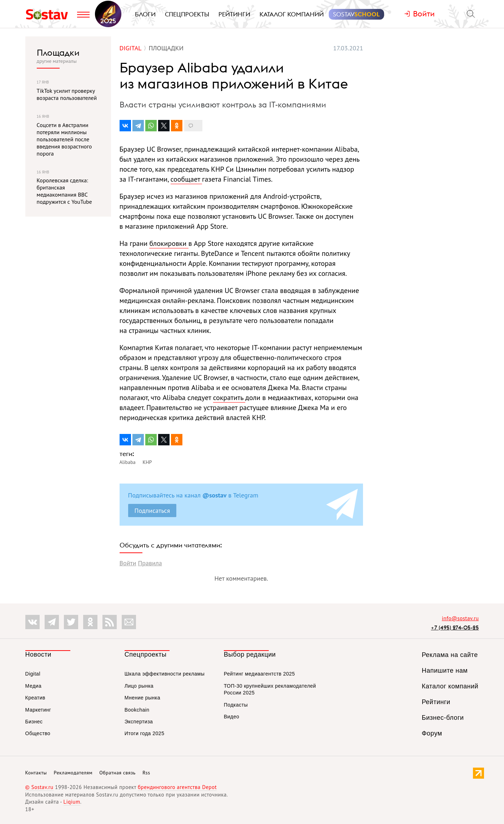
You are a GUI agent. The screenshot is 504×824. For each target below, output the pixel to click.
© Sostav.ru (39, 787)
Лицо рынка (139, 686)
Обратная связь (117, 773)
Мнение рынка (142, 698)
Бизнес (34, 722)
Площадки (58, 52)
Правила (150, 563)
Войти (128, 563)
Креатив (35, 698)
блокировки (169, 243)
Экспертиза (139, 722)
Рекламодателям (73, 773)
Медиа (34, 686)
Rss (146, 773)
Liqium (72, 802)
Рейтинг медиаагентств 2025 (259, 674)
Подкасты (236, 705)
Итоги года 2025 (145, 733)
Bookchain (137, 710)
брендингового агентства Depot (177, 787)
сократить (229, 398)
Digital (33, 674)
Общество (38, 733)
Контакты (36, 773)
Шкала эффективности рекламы (165, 674)
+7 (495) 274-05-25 (455, 628)
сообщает (187, 179)
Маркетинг (38, 710)
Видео (231, 717)
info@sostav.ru (460, 618)
